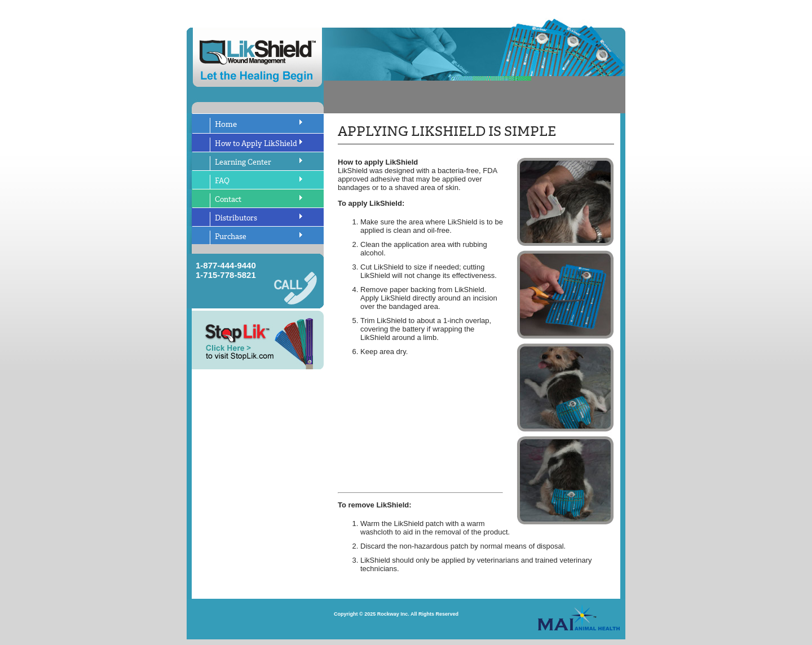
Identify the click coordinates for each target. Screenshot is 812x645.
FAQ (222, 181)
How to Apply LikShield (256, 143)
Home (226, 124)
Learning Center (243, 162)
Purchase (231, 237)
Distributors (236, 218)
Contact (228, 199)
